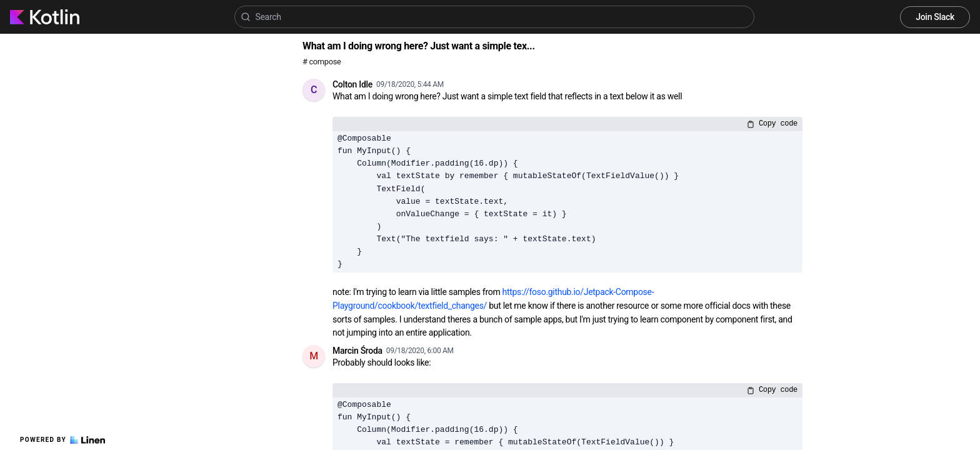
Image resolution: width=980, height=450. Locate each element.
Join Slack (935, 17)
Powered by (62, 440)
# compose (322, 62)
